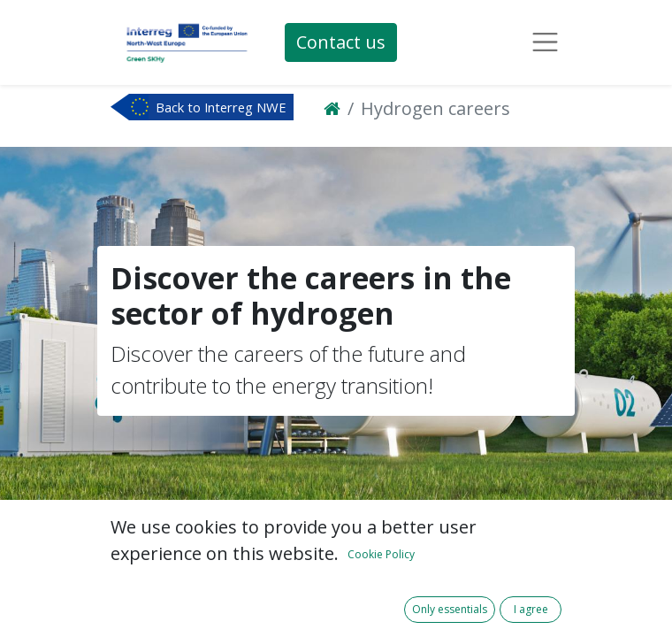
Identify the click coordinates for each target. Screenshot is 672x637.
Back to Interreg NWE (221, 107)
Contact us (341, 42)
